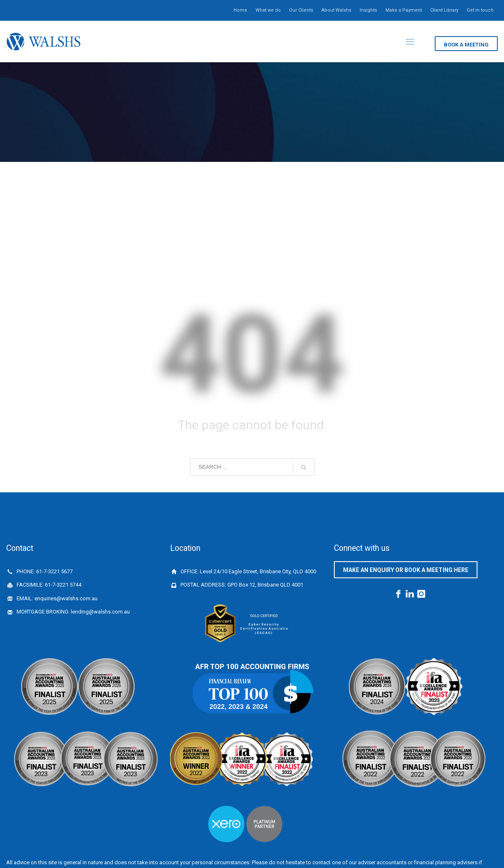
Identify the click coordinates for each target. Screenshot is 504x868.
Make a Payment (404, 10)
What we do (268, 10)
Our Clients (301, 10)
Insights (368, 10)
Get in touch (480, 10)
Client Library (444, 10)
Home (240, 10)
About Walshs (336, 10)
